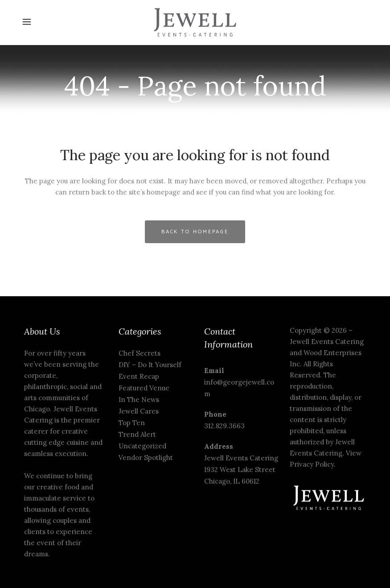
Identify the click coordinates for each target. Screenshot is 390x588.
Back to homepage (195, 232)
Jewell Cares (139, 411)
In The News (139, 400)
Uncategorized (142, 446)
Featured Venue (144, 388)
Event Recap (139, 376)
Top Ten (132, 423)
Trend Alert (137, 434)
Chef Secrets (140, 353)
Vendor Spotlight (146, 458)
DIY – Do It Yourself (150, 365)
